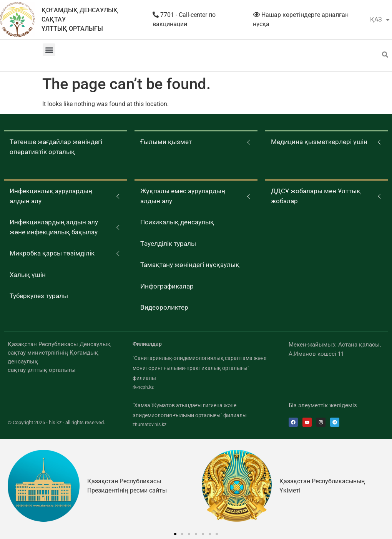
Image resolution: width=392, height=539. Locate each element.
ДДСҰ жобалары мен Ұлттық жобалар (316, 196)
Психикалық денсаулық (177, 222)
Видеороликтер (164, 307)
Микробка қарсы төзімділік (52, 253)
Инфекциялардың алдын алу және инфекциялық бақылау (54, 227)
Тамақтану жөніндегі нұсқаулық (190, 265)
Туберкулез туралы (39, 296)
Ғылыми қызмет (166, 142)
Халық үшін (28, 275)
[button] (49, 50)
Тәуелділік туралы (168, 244)
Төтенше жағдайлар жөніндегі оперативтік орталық (56, 147)
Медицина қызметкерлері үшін (319, 142)
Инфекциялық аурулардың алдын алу (51, 196)
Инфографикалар (167, 286)
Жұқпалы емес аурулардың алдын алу (183, 196)
